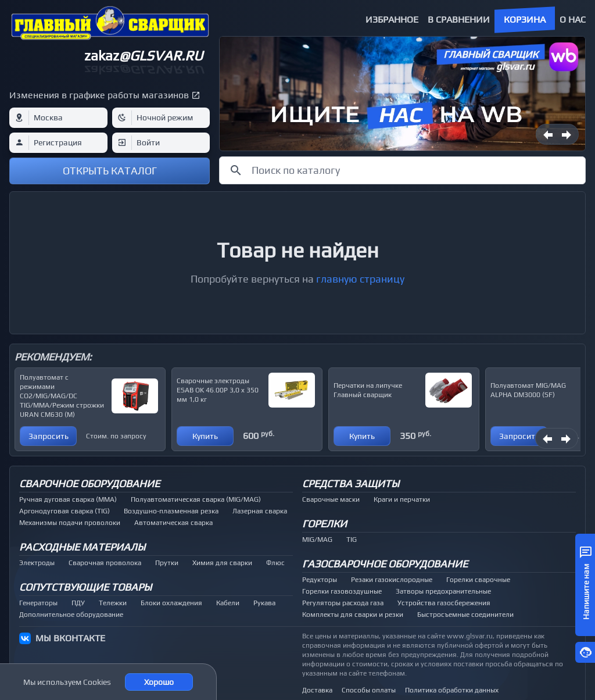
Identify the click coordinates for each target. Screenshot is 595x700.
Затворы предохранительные (443, 591)
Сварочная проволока (105, 563)
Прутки (167, 563)
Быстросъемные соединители (465, 615)
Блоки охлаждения (171, 603)
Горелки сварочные (478, 580)
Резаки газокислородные (392, 580)
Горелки (325, 524)
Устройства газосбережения (444, 603)
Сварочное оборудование (89, 483)
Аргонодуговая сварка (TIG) (64, 511)
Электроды (37, 563)
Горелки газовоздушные (342, 591)
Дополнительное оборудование (71, 615)
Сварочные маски (331, 499)
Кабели (228, 603)
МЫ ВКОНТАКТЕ (70, 638)
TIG (352, 540)
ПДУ (78, 603)
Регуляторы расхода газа (343, 603)
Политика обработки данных (452, 690)
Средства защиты (351, 483)
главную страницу (360, 279)
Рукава (264, 603)
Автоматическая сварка (173, 523)
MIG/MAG (317, 540)
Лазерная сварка (260, 511)
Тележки (113, 603)
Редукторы (320, 580)
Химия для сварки (222, 563)
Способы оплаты (369, 690)
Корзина (525, 19)
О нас (573, 19)
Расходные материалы (82, 547)
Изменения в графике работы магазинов (99, 95)
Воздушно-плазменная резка (171, 511)
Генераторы (38, 603)
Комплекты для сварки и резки (353, 615)
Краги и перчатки (402, 499)
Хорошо (159, 682)
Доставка (317, 690)
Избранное (392, 19)
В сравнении (459, 19)
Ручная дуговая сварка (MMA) (68, 499)
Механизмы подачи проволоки (70, 523)
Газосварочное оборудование (385, 564)
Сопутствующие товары (85, 587)
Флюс (275, 563)
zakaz (144, 56)
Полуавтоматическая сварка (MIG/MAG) (196, 499)
